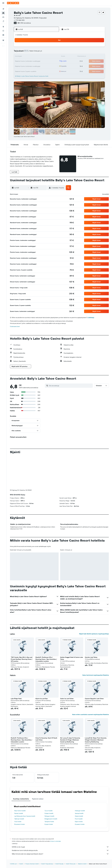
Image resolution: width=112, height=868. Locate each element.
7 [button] (44, 52)
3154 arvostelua (25, 23)
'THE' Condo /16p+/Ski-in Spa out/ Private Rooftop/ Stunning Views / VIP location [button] (22, 659)
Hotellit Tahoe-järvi (71, 864)
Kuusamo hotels (80, 824)
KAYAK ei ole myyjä (60, 847)
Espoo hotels (79, 822)
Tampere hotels (49, 822)
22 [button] (48, 61)
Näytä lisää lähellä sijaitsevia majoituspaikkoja (94, 634)
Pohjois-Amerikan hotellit (32, 864)
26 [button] (34, 66)
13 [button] (39, 57)
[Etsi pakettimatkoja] (3, 21)
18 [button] (30, 61)
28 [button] (44, 66)
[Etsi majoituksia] (3, 13)
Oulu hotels (18, 822)
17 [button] (25, 61)
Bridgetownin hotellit (51, 819)
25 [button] (30, 66)
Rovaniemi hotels (19, 824)
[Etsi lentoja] (3, 9)
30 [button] (53, 66)
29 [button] (48, 66)
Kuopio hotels (49, 824)
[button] (3, 3)
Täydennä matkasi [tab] (38, 799)
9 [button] (53, 52)
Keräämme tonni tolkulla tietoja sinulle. (60, 850)
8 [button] (48, 52)
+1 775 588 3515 (19, 20)
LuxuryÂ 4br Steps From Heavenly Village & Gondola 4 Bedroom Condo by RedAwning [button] (96, 740)
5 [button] (34, 52)
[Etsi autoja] (3, 17)
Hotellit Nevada (59, 864)
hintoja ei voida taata (55, 841)
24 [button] (25, 66)
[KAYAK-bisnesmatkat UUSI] (3, 35)
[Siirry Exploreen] (3, 27)
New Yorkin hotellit (20, 811)
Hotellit (21, 864)
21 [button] (44, 61)
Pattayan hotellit (49, 816)
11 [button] (30, 57)
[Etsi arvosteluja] (70, 386)
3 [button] (25, 52)
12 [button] (34, 57)
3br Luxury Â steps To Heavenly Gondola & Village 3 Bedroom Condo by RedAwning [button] (70, 740)
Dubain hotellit (49, 813)
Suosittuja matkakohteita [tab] (21, 799)
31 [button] (25, 71)
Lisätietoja (91, 318)
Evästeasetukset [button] (15, 326)
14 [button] (44, 57)
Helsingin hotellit (80, 811)
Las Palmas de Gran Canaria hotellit (25, 816)
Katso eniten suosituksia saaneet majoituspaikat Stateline (90, 714)
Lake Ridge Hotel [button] (16, 699)
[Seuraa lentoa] (3, 31)
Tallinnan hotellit (19, 819)
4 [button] (30, 52)
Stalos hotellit (79, 816)
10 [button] (25, 57)
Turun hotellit (49, 811)
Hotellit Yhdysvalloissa (47, 864)
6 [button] (39, 52)
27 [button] (39, 66)
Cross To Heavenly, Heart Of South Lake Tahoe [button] (46, 739)
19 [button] (34, 61)
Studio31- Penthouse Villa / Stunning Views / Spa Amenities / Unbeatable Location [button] (46, 659)
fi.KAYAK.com (13, 864)
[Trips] (3, 40)
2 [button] (53, 47)
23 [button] (53, 61)
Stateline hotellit (82, 864)
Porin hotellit (79, 819)
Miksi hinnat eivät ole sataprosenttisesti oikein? (60, 854)
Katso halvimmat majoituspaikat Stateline (96, 675)
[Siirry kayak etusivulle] (13, 3)
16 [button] (53, 57)
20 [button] (39, 61)
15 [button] (48, 57)
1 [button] (48, 47)
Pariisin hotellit (19, 813)
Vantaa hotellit (79, 813)
